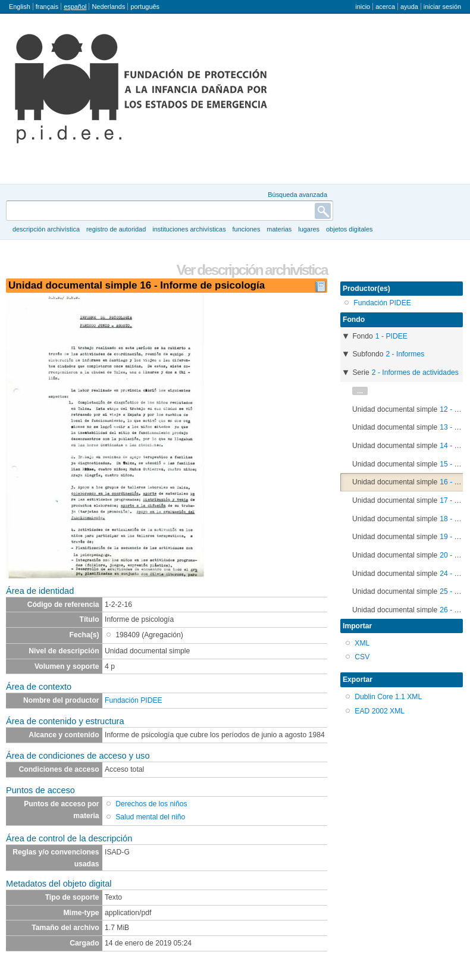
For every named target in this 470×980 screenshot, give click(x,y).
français (47, 7)
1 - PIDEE (391, 336)
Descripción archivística (46, 229)
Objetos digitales (349, 229)
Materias (279, 229)
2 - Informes (405, 354)
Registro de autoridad (116, 229)
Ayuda (409, 7)
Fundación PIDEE (134, 700)
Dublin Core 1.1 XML (388, 697)
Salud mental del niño (150, 817)
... (360, 391)
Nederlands (108, 7)
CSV (362, 657)
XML (362, 643)
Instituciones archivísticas (189, 229)
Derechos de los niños (151, 804)
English (20, 7)
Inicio (363, 7)
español (75, 7)
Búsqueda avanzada (297, 195)
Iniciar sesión (442, 7)
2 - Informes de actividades (415, 372)
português (145, 7)
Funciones (247, 229)
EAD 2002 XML (380, 711)
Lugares (309, 229)
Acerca (385, 7)
